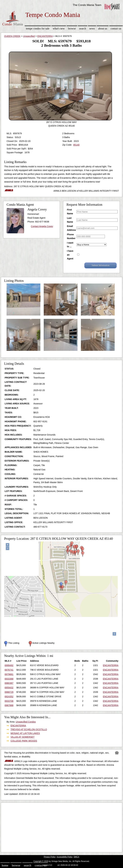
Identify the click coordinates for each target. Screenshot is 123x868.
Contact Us (116, 29)
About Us (103, 29)
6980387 (9, 683)
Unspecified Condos (26, 722)
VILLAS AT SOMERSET (23, 737)
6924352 (9, 697)
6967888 (9, 705)
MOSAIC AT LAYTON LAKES (25, 733)
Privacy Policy (50, 857)
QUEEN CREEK (12, 36)
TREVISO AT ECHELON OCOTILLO (29, 729)
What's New (59, 29)
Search (83, 29)
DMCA (76, 857)
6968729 (9, 692)
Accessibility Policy (65, 857)
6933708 (9, 701)
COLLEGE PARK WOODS (24, 741)
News (92, 29)
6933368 (9, 679)
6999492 (9, 665)
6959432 (9, 688)
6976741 (9, 670)
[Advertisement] (61, 827)
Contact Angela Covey (42, 226)
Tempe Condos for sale (38, 29)
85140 (76, 145)
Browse (72, 29)
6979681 (9, 674)
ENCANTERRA (45, 36)
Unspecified (29, 36)
